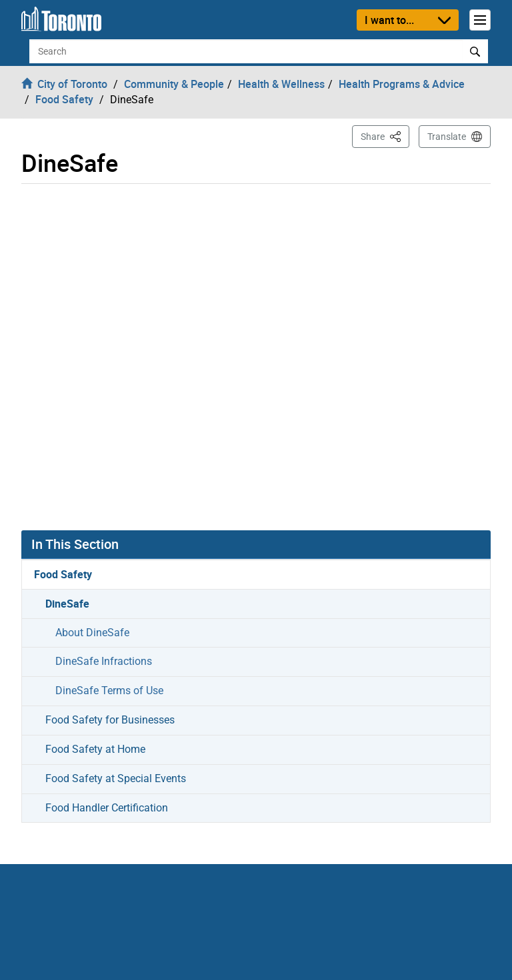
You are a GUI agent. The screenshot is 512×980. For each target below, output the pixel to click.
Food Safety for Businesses (110, 720)
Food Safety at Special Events (116, 778)
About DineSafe (92, 633)
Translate (447, 137)
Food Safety (63, 574)
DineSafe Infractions (104, 661)
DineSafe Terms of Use (109, 691)
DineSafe (67, 604)
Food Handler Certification (107, 808)
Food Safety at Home (95, 749)
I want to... (389, 20)
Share (385, 136)
